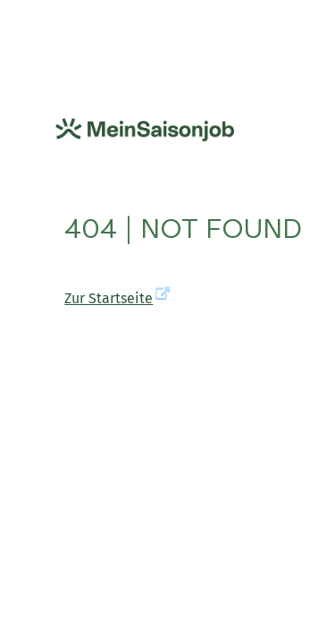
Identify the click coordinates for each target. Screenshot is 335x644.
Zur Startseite (109, 298)
